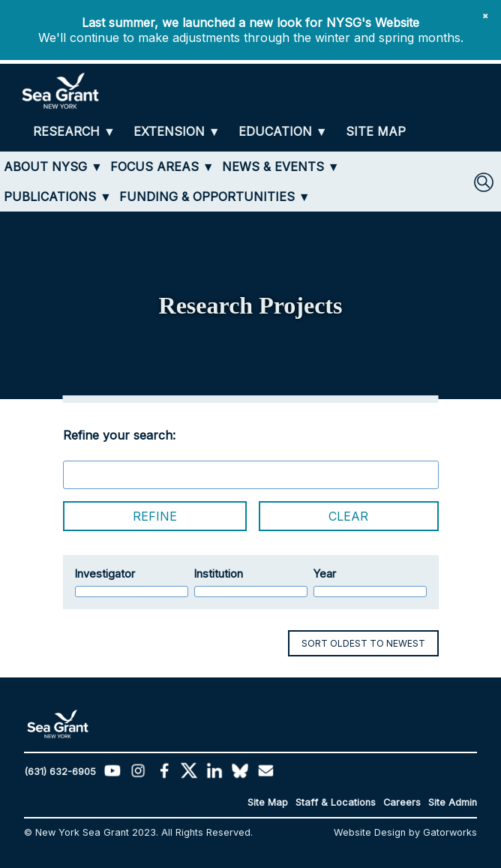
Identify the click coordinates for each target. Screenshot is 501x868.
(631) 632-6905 (60, 772)
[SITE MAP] (376, 132)
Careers (402, 802)
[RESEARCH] (74, 132)
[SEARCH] (484, 182)
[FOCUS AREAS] (162, 167)
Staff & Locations (336, 802)
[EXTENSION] (177, 132)
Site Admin (453, 802)
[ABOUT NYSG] (53, 167)
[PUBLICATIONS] (58, 197)
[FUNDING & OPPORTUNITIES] (215, 197)
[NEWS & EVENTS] (281, 167)
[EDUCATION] (283, 132)
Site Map (268, 802)
